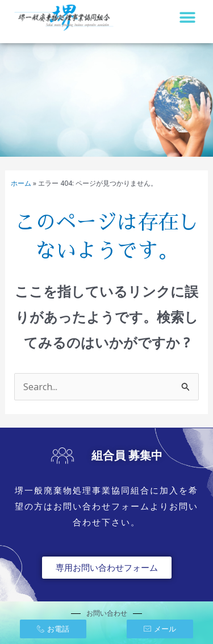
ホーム (21, 183)
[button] (187, 17)
